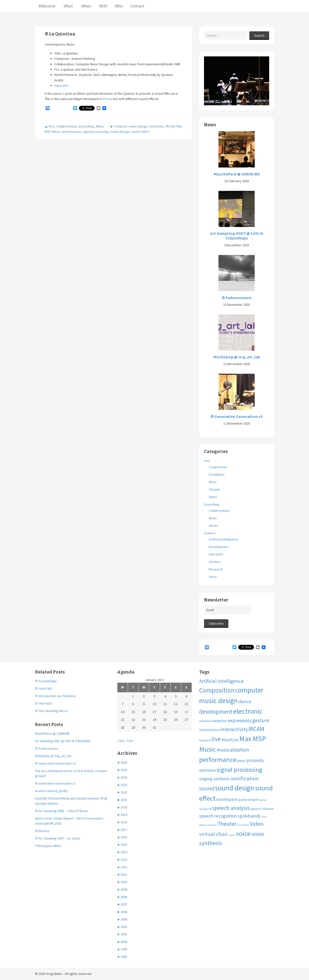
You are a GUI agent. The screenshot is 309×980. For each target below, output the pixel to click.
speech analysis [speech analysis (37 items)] (231, 808)
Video (213, 497)
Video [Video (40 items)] (257, 824)
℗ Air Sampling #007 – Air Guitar (58, 838)
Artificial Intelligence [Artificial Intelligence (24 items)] (221, 681)
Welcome (47, 6)
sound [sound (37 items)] (207, 788)
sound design (120, 132)
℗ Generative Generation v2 (55, 783)
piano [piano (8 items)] (241, 761)
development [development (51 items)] (216, 712)
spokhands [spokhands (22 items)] (249, 816)
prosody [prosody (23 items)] (255, 760)
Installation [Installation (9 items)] (209, 730)
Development (219, 547)
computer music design (131, 126)
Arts (52, 126)
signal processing (96, 132)
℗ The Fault (43, 703)
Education (216, 554)
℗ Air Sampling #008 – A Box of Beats (62, 811)
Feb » (131, 741)
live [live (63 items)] (216, 739)
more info (61, 86)
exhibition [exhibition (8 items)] (220, 721)
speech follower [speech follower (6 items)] (262, 809)
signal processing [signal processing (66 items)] (239, 770)
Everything (87, 126)
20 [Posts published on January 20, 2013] (186, 712)
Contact (137, 6)
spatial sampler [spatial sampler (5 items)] (248, 800)
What (68, 6)
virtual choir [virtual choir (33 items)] (214, 834)
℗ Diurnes (42, 831)
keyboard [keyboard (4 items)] (205, 740)
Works (213, 526)
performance (72, 132)
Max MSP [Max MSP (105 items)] (253, 739)
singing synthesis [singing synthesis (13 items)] (215, 779)
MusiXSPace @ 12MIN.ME (237, 174)
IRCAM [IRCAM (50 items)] (256, 729)
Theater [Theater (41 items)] (227, 824)
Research (216, 569)
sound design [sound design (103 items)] (235, 788)
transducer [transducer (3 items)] (243, 825)
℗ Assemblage (46, 681)
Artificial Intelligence (224, 539)
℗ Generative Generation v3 (237, 417)
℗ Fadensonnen (237, 298)
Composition (218, 467)
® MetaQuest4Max (48, 846)
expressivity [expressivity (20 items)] (240, 720)
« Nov (121, 741)
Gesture (215, 562)
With (103, 6)
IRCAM (170, 126)
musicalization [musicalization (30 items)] (233, 750)
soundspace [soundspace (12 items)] (227, 799)
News (213, 518)
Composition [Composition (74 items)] (217, 690)
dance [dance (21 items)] (245, 701)
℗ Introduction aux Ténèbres (56, 696)
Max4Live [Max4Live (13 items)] (230, 740)
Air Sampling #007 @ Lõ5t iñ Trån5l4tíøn (237, 236)
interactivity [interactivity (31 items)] (234, 729)
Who (119, 6)
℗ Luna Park (44, 688)
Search (259, 35)
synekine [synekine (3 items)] (212, 825)
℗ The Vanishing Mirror (51, 711)
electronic (157, 126)
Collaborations (67, 126)
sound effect (140, 132)
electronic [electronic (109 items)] (248, 711)
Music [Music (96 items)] (207, 749)
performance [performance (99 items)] (218, 760)
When (86, 6)
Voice (213, 577)
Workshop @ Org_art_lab (237, 357)
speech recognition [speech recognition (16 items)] (218, 816)
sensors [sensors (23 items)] (207, 770)
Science (210, 533)
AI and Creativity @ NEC (52, 791)
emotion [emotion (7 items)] (205, 721)
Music (100, 126)
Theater (214, 489)
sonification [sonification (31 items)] (245, 778)
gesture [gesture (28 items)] (261, 720)
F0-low (108, 99)
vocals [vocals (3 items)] (232, 835)
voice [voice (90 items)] (243, 833)
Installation (217, 474)
